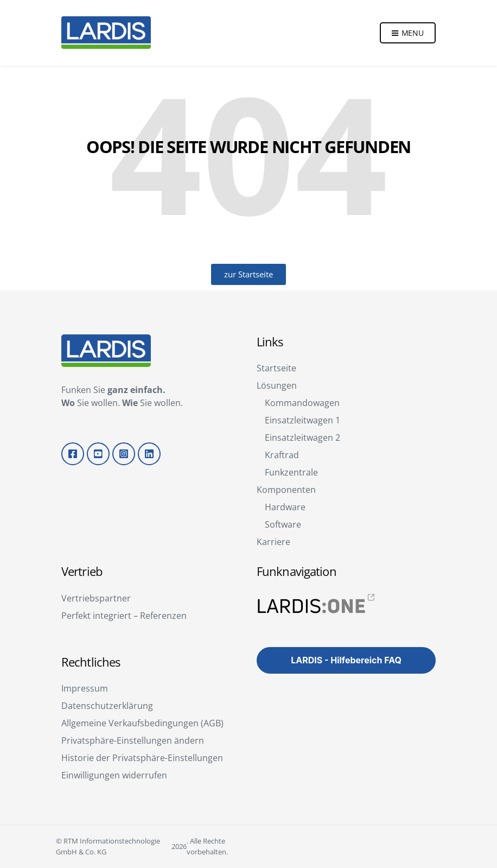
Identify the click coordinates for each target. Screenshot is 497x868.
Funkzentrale (291, 472)
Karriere (273, 542)
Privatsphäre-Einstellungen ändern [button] (133, 740)
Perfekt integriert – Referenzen (124, 616)
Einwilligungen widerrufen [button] (114, 775)
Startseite (276, 368)
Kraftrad (282, 455)
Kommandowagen (302, 403)
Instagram (124, 454)
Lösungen (277, 385)
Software (283, 524)
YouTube (98, 454)
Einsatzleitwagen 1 (302, 420)
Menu (408, 33)
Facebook (73, 454)
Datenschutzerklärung (107, 706)
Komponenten (286, 490)
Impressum (85, 688)
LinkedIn (149, 454)
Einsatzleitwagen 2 (302, 438)
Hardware (285, 507)
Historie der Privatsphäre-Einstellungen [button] (142, 758)
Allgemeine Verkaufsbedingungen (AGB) (142, 723)
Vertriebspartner (96, 598)
